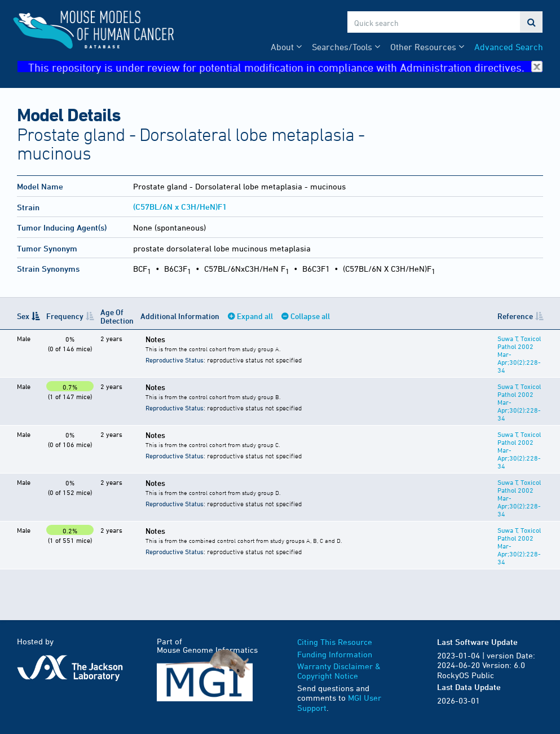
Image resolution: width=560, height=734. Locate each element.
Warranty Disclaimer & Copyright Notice (339, 671)
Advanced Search (509, 47)
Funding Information (335, 654)
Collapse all (310, 316)
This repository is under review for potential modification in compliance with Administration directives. (286, 67)
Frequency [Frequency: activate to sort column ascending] (65, 316)
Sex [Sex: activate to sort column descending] (23, 316)
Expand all (255, 316)
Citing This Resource (335, 642)
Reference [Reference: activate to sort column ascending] (515, 316)
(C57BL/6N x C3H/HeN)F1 (180, 207)
